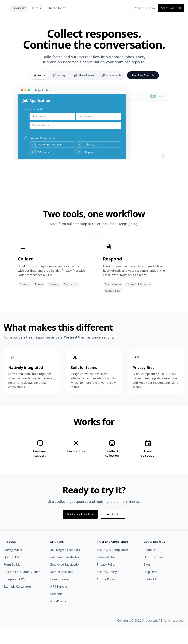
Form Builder (13, 581)
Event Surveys (60, 595)
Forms (53, 8)
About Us (150, 566)
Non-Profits (58, 617)
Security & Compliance (112, 566)
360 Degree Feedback (65, 566)
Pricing (139, 8)
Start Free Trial (171, 8)
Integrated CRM (15, 595)
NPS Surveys (59, 603)
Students (56, 610)
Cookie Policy (106, 595)
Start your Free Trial (80, 530)
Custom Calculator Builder (22, 588)
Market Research (62, 588)
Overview (35, 8)
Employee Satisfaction (65, 581)
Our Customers (154, 573)
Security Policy (107, 588)
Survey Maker (13, 566)
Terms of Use (106, 573)
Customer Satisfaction (65, 573)
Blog (147, 581)
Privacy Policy (106, 581)
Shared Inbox (73, 8)
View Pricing (113, 530)
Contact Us (151, 595)
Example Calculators (18, 603)
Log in (151, 8)
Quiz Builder (12, 573)
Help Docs (151, 588)
